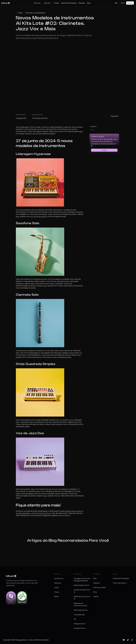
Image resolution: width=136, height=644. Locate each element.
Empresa (96, 583)
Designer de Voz (80, 624)
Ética (95, 592)
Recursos (58, 583)
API (75, 619)
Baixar (57, 597)
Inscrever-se (59, 578)
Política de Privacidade (121, 578)
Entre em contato (100, 587)
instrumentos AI (45, 513)
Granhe (96, 597)
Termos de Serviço (120, 583)
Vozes (57, 587)
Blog (95, 578)
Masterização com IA (81, 585)
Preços (57, 592)
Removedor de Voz (81, 610)
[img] (124, 640)
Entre (123, 3)
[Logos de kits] (11, 576)
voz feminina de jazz (38, 216)
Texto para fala (79, 615)
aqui (81, 131)
